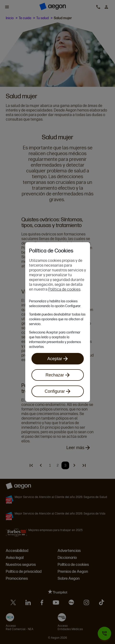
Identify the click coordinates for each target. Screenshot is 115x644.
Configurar (57, 391)
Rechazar (57, 375)
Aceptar (57, 359)
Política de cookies (64, 289)
